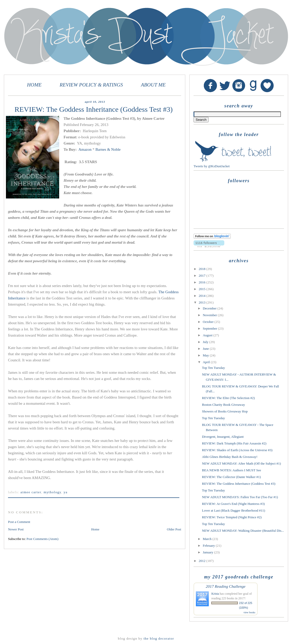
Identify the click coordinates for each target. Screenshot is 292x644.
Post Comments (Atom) (43, 539)
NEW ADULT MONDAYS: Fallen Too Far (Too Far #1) (240, 497)
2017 (202, 276)
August (208, 335)
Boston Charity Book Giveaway (223, 405)
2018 (202, 269)
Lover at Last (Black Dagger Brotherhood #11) (233, 510)
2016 (202, 282)
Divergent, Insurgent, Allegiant (223, 437)
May (206, 355)
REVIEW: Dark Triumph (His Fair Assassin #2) (234, 443)
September (210, 328)
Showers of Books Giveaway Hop (225, 411)
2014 (202, 296)
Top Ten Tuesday (213, 368)
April (207, 362)
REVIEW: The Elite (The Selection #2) (228, 398)
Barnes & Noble (108, 149)
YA (66, 492)
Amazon (84, 149)
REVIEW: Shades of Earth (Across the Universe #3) (237, 450)
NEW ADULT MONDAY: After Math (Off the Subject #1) (241, 463)
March (208, 539)
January (209, 552)
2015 (202, 289)
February (209, 546)
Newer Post (16, 529)
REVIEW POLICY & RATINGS (91, 85)
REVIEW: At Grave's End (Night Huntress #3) (233, 504)
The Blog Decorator (159, 638)
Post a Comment (19, 522)
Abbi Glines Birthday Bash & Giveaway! (230, 457)
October (209, 322)
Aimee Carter (31, 492)
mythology (52, 492)
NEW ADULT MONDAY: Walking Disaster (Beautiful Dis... (243, 531)
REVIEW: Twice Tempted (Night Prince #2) (232, 517)
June (206, 349)
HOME (34, 85)
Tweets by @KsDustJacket (212, 166)
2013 (202, 302)
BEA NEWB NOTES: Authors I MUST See (231, 470)
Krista (215, 594)
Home (95, 529)
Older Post (174, 529)
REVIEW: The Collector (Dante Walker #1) (231, 477)
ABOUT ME (153, 85)
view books (249, 612)
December (210, 308)
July (206, 342)
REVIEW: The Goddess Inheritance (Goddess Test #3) (239, 484)
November (210, 315)
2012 (202, 561)
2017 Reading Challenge (226, 586)
